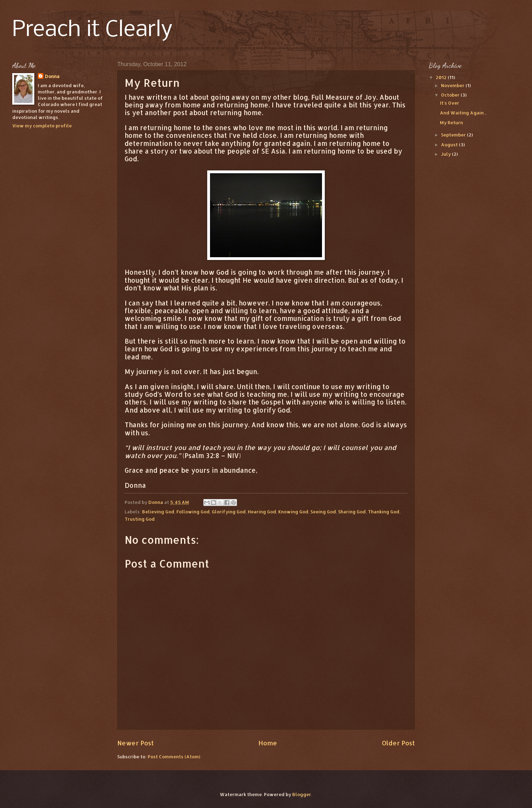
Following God (193, 512)
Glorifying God (229, 512)
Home (268, 743)
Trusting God (140, 519)
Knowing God (293, 512)
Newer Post (135, 743)
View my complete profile (42, 126)
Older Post (398, 743)
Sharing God (352, 512)
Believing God (158, 512)
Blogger (302, 794)
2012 (442, 77)
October (451, 95)
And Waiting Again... (463, 113)
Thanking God (384, 512)
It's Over (450, 103)
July (446, 154)
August (450, 145)
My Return (451, 122)
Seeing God (323, 512)
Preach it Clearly (92, 30)
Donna (52, 76)
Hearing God (262, 512)
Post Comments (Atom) (174, 757)
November (453, 85)
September (454, 135)
